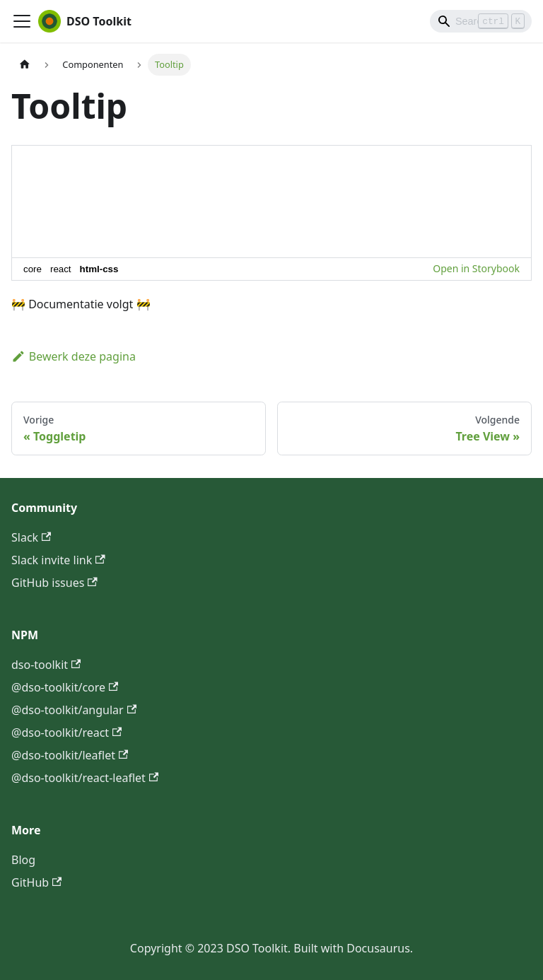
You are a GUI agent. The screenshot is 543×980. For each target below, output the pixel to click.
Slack (31, 537)
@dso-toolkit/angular (74, 710)
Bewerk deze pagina (74, 356)
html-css (99, 269)
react (61, 269)
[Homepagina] (25, 65)
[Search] (481, 21)
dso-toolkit (46, 665)
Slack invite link (58, 560)
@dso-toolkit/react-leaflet (85, 778)
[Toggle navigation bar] (22, 21)
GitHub (36, 882)
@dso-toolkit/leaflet (70, 755)
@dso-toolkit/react (66, 733)
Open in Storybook (476, 268)
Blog (23, 860)
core (33, 269)
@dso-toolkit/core (65, 687)
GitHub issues (54, 583)
